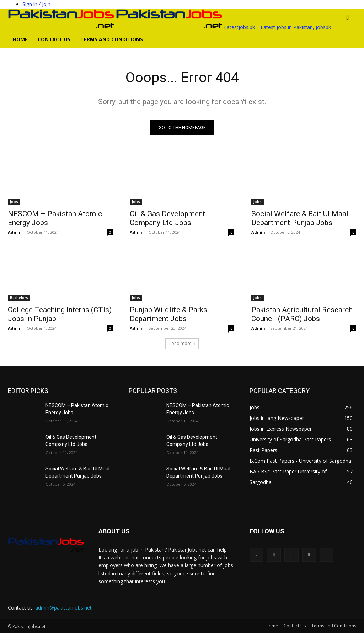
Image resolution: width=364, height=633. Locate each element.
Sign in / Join (36, 4)
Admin (15, 232)
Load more (182, 344)
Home (20, 39)
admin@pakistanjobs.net (63, 608)
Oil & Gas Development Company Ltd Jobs (167, 218)
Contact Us (54, 39)
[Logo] (62, 27)
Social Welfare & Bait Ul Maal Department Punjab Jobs (300, 218)
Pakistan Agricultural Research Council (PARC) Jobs (302, 314)
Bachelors (19, 298)
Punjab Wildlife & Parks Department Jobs (168, 314)
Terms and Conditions (112, 39)
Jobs (14, 202)
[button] (348, 18)
